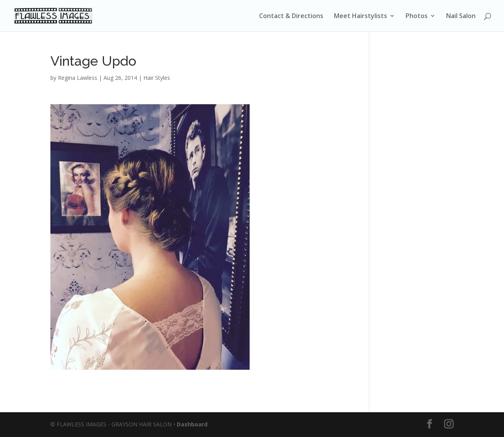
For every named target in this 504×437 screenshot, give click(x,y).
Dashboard (192, 424)
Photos (417, 17)
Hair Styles (157, 78)
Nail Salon (461, 17)
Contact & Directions (291, 17)
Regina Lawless (78, 78)
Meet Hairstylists (360, 17)
